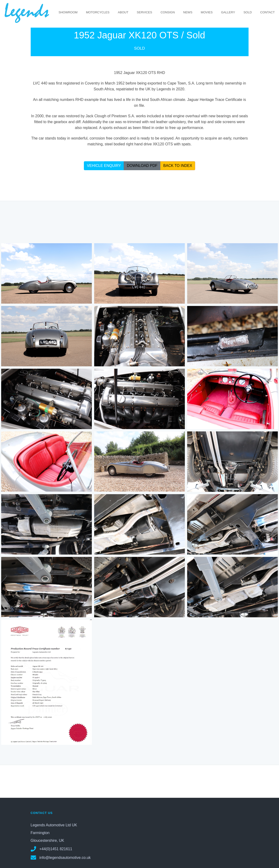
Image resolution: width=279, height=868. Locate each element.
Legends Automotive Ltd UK (54, 825)
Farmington (40, 833)
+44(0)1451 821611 (52, 849)
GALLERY (228, 12)
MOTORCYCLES (98, 12)
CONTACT (268, 12)
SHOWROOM (68, 12)
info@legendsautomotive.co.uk (61, 857)
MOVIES (207, 12)
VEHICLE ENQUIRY (104, 165)
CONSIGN (168, 12)
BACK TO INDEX (178, 165)
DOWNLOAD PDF (142, 165)
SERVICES (145, 12)
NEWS (188, 12)
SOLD (247, 12)
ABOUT (123, 12)
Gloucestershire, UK (47, 840)
